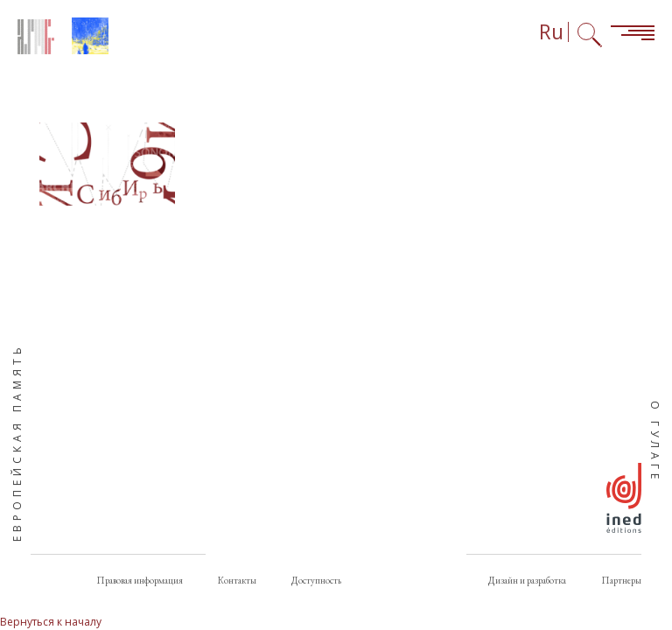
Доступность (316, 580)
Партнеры (621, 580)
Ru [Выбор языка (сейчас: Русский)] (551, 32)
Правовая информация (140, 580)
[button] (107, 164)
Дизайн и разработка (527, 580)
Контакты (237, 580)
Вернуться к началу (51, 622)
